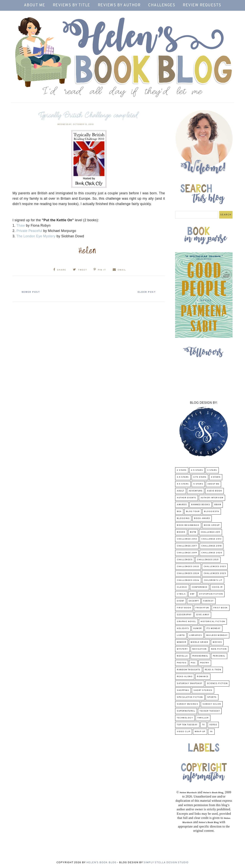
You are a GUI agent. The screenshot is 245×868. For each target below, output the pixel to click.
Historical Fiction (213, 622)
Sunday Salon (212, 704)
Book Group (212, 525)
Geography (184, 615)
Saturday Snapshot (190, 684)
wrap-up (200, 732)
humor (198, 629)
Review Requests (202, 5)
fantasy (209, 601)
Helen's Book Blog (101, 863)
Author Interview (212, 498)
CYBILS (181, 594)
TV (204, 725)
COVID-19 (217, 587)
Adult (181, 491)
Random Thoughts (189, 670)
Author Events (187, 498)
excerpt (194, 601)
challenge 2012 (187, 539)
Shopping (183, 690)
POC (193, 663)
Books (181, 532)
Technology (185, 718)
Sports (212, 697)
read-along (185, 677)
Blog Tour (193, 512)
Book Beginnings (188, 525)
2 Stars (182, 470)
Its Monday (214, 629)
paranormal (200, 656)
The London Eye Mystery (37, 236)
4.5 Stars (183, 484)
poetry (205, 663)
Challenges (162, 5)
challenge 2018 (212, 546)
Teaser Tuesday (210, 711)
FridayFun (202, 608)
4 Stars (216, 477)
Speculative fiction (190, 697)
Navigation (200, 649)
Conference (200, 587)
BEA (179, 512)
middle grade (199, 642)
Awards (182, 505)
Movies (217, 642)
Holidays (183, 629)
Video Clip (184, 732)
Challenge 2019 (187, 553)
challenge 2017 (187, 546)
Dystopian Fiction (211, 594)
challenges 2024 (188, 573)
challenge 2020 (212, 553)
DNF (192, 594)
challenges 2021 (208, 560)
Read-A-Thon (213, 670)
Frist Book (221, 608)
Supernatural (186, 711)
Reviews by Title (71, 5)
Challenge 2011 (211, 532)
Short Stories (203, 690)
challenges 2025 (215, 573)
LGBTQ (181, 635)
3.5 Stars (183, 477)
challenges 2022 (188, 567)
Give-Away (203, 615)
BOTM (193, 532)
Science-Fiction (217, 684)
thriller (203, 718)
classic (182, 587)
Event (181, 601)
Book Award (202, 518)
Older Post (147, 292)
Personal (219, 656)
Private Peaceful (29, 231)
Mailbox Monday (217, 635)
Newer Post (31, 292)
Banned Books (201, 505)
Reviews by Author (119, 5)
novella (182, 656)
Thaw (21, 225)
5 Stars (198, 484)
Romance (203, 677)
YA (211, 732)
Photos (182, 663)
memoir (182, 642)
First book (184, 608)
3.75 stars (200, 477)
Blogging (183, 518)
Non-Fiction (219, 649)
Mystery (182, 649)
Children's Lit (213, 580)
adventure (196, 491)
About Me (35, 5)
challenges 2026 (188, 580)
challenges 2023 (215, 567)
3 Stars (212, 470)
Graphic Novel (187, 622)
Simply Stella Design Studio (166, 863)
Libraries (196, 635)
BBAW (218, 505)
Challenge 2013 (211, 539)
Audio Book (214, 491)
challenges (185, 560)
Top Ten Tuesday (187, 725)
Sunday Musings (187, 704)
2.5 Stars (197, 470)
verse (213, 725)
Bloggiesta (212, 512)
